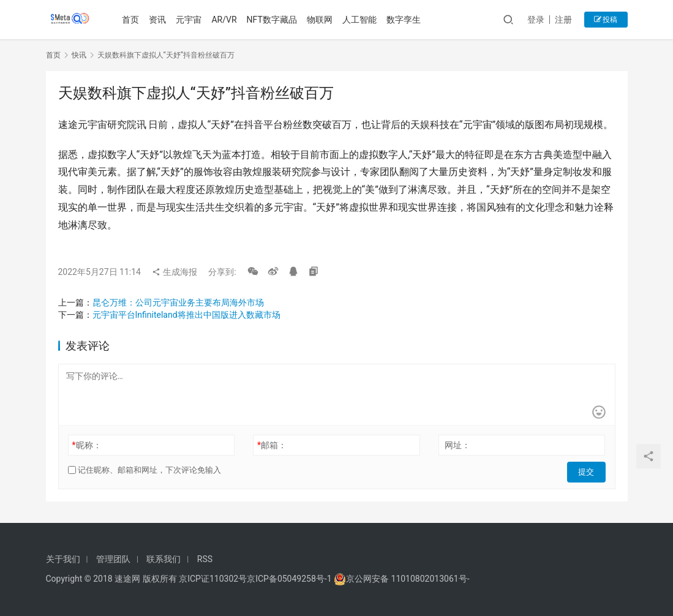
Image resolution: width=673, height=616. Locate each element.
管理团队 (113, 559)
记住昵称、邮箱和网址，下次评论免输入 (145, 470)
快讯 (79, 55)
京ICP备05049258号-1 (290, 579)
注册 (563, 20)
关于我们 (63, 559)
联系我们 (164, 559)
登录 (536, 20)
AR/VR (226, 20)
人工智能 (362, 20)
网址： (457, 445)
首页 (133, 20)
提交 (588, 470)
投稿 (606, 20)
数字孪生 (406, 20)
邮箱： (272, 445)
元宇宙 (191, 20)
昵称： (86, 445)
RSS (205, 559)
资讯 (160, 20)
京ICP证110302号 (213, 579)
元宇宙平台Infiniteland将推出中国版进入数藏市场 (186, 315)
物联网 (322, 20)
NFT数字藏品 (274, 20)
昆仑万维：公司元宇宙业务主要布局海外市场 (178, 302)
